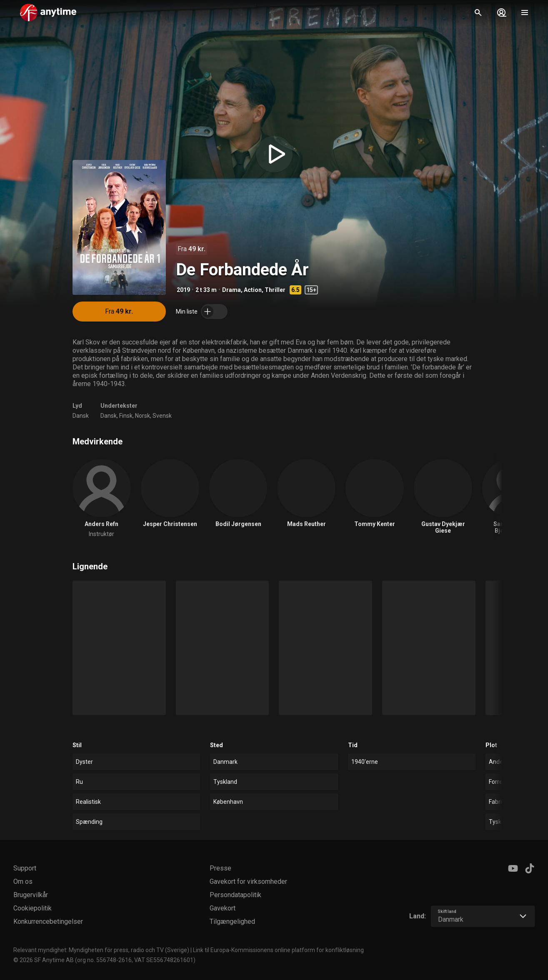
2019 (183, 290)
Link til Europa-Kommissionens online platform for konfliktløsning (278, 950)
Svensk (162, 416)
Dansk (81, 416)
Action (253, 290)
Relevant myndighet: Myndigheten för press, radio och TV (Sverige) (101, 950)
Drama (231, 290)
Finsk (126, 416)
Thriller (275, 290)
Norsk (143, 416)
